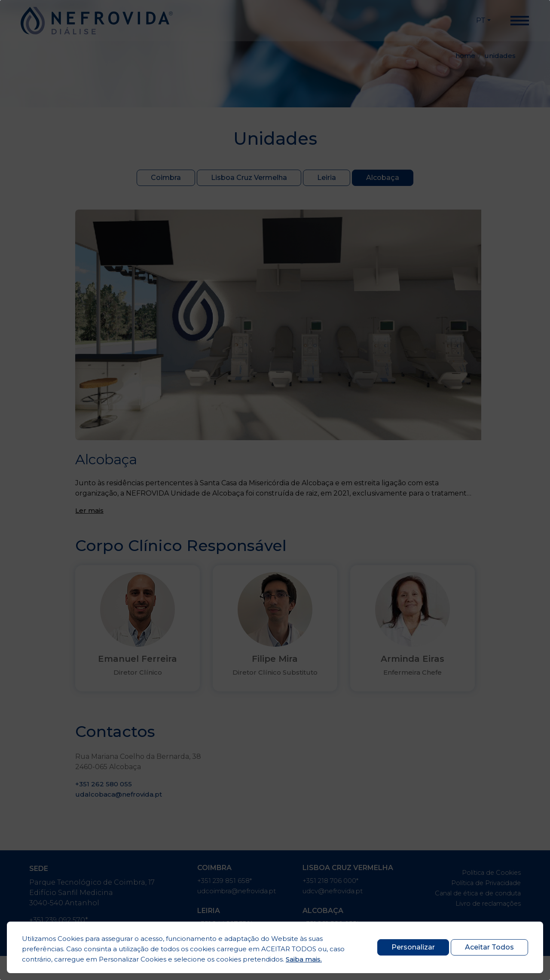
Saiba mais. (304, 959)
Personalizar (408, 947)
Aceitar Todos (489, 947)
